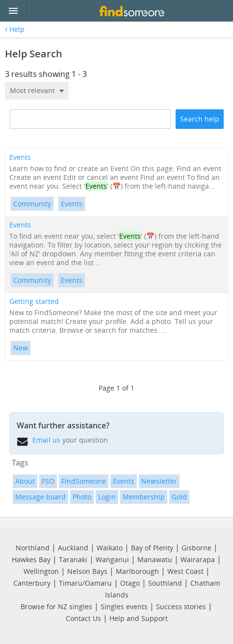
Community (32, 204)
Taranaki (73, 559)
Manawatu (155, 559)
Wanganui (112, 559)
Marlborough (137, 571)
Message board (40, 497)
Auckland (73, 548)
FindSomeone (84, 481)
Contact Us (83, 618)
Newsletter (159, 481)
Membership (144, 497)
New (21, 348)
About (25, 481)
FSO (48, 481)
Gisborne (196, 548)
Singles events (124, 607)
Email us (46, 440)
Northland (33, 548)
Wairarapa (198, 559)
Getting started (34, 301)
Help (15, 29)
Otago (130, 583)
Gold (179, 497)
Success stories (181, 607)
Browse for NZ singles (56, 607)
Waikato (110, 548)
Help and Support (139, 618)
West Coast (185, 571)
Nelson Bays (87, 571)
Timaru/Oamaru (85, 583)
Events (20, 157)
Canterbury (32, 583)
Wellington (41, 571)
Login (107, 497)
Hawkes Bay (31, 559)
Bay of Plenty (152, 548)
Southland (165, 583)
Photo (82, 497)
